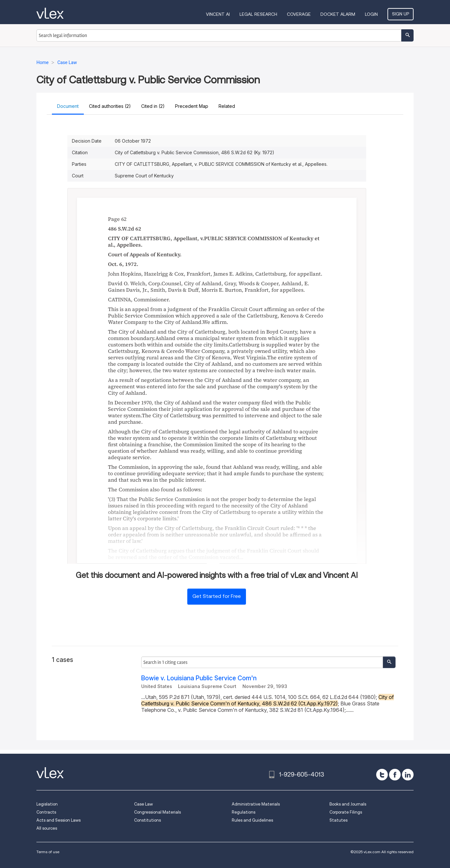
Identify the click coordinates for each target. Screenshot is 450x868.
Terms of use (48, 852)
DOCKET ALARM (338, 14)
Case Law (143, 804)
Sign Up (401, 14)
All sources (47, 828)
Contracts (46, 812)
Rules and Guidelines (252, 820)
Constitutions (147, 820)
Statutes (338, 820)
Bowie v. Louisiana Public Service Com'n (199, 678)
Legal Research (258, 14)
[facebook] (395, 775)
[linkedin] (408, 775)
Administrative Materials (256, 804)
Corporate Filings (346, 812)
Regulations (244, 812)
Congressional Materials (157, 812)
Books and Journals (348, 804)
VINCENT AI (218, 14)
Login (371, 14)
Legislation (47, 804)
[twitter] (382, 775)
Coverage (299, 14)
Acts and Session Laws (59, 820)
